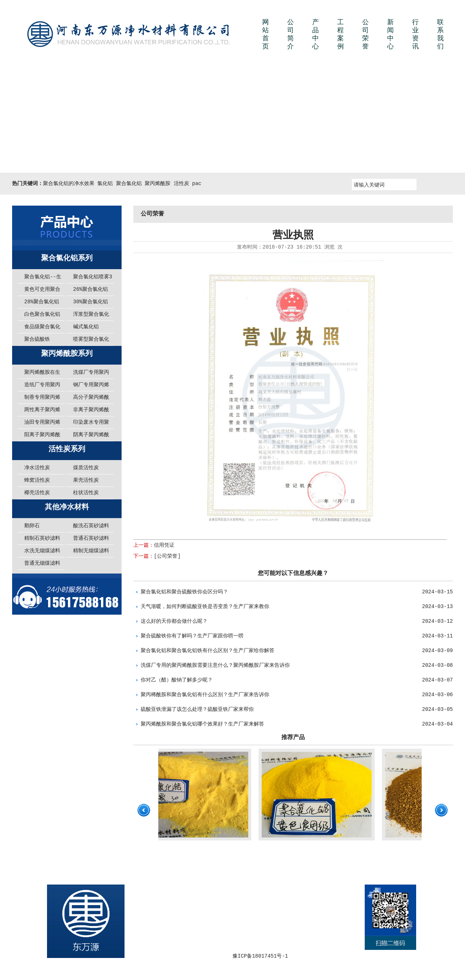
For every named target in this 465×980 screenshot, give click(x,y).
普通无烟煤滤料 (42, 563)
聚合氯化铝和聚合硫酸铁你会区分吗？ (184, 592)
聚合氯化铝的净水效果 (69, 184)
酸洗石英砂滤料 (91, 526)
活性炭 (181, 184)
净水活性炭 (37, 468)
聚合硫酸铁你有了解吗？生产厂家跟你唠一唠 (192, 636)
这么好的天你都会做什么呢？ (174, 621)
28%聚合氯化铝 (42, 302)
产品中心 (316, 35)
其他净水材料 (67, 507)
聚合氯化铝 (129, 184)
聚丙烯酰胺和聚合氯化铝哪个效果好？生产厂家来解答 (202, 724)
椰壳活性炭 (37, 493)
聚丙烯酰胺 (158, 184)
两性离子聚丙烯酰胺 (42, 412)
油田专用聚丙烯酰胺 (42, 424)
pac (197, 184)
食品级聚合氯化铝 (42, 329)
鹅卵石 (32, 526)
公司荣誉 (365, 35)
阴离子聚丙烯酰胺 (91, 437)
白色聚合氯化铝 (42, 314)
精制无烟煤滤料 (91, 551)
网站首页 (266, 35)
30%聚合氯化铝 (91, 302)
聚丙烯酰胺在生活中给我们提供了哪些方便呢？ (42, 374)
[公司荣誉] (167, 556)
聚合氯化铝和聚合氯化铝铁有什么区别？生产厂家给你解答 (208, 651)
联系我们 (440, 35)
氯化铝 (105, 184)
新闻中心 (390, 35)
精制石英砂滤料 (42, 538)
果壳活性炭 (86, 480)
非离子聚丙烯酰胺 (91, 412)
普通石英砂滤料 (91, 538)
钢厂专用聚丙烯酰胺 (91, 387)
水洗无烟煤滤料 (42, 551)
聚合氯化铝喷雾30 (93, 279)
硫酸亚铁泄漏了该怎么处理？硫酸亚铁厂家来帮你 (197, 709)
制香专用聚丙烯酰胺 (42, 399)
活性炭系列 (67, 449)
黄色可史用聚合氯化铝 (42, 291)
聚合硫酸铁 (37, 339)
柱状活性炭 (86, 493)
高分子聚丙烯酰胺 (91, 399)
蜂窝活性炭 (37, 480)
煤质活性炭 (86, 468)
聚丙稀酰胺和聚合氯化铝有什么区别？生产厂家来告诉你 (205, 695)
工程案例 (340, 35)
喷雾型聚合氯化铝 (91, 341)
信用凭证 (164, 545)
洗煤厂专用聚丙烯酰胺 (91, 374)
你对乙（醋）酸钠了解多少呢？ (177, 680)
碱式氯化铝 (86, 327)
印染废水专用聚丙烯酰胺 (91, 424)
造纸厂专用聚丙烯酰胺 (42, 387)
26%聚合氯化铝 (91, 289)
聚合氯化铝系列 (67, 258)
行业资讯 (415, 35)
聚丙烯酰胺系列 (67, 354)
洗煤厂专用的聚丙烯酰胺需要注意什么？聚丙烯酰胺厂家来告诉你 (215, 665)
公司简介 (291, 35)
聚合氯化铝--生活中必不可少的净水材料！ (43, 279)
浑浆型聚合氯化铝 (91, 316)
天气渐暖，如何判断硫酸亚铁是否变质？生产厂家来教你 (205, 607)
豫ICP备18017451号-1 (260, 956)
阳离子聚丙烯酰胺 (42, 437)
